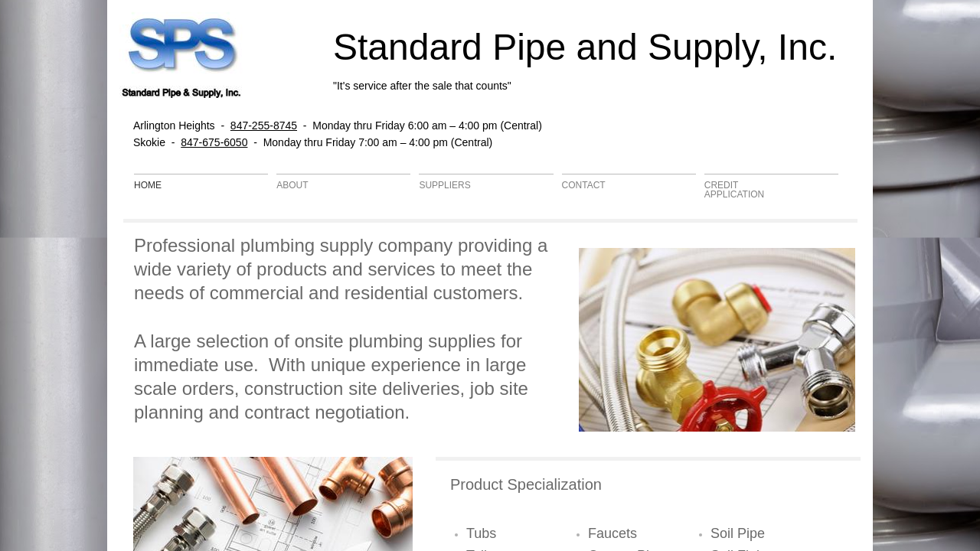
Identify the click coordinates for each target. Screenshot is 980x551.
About (292, 185)
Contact (584, 185)
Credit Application (734, 189)
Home (148, 185)
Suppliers (444, 185)
